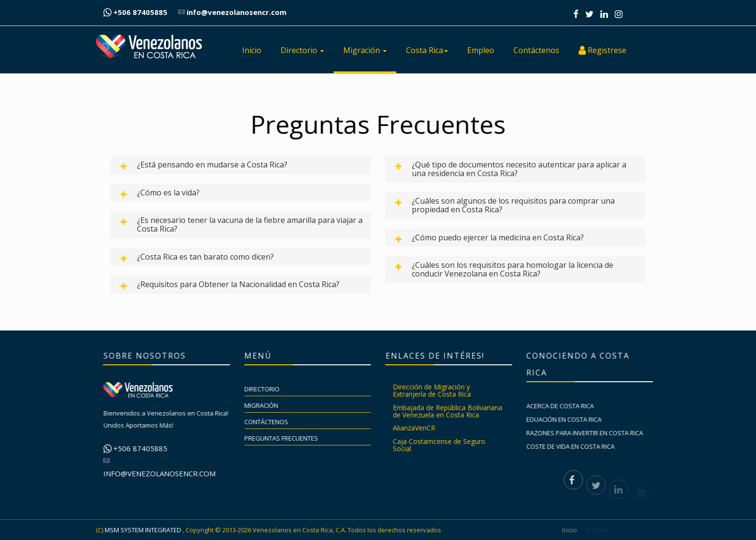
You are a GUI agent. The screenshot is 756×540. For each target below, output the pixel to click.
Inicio (252, 50)
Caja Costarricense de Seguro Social (445, 445)
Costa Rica (427, 50)
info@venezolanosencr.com (232, 12)
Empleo (481, 50)
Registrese (602, 50)
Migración (365, 50)
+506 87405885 (135, 12)
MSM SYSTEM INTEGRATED (143, 530)
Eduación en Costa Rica (570, 419)
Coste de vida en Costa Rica (577, 446)
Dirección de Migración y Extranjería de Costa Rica (438, 390)
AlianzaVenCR (420, 428)
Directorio (302, 50)
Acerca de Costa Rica (567, 406)
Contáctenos (536, 50)
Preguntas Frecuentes (288, 438)
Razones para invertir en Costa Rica (591, 433)
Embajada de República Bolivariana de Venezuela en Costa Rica (453, 411)
